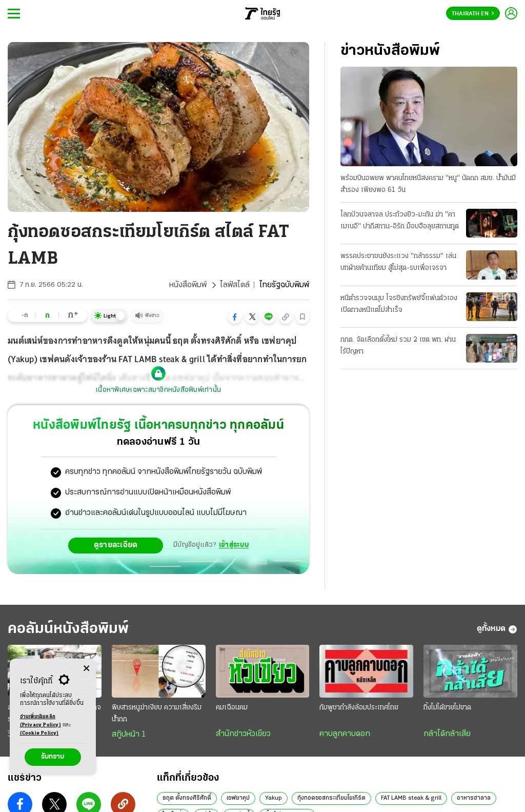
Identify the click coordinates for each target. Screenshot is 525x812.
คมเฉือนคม (232, 708)
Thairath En (473, 14)
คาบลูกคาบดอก (345, 734)
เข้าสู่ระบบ (234, 545)
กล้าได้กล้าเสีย (447, 734)
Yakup (274, 798)
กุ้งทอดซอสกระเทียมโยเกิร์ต (331, 798)
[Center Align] (86, 669)
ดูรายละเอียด (116, 545)
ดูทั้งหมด (497, 629)
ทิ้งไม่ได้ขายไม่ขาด (447, 708)
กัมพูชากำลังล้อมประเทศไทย (359, 708)
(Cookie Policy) (39, 733)
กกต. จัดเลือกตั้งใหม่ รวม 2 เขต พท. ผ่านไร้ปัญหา (398, 346)
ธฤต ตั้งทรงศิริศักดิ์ (187, 798)
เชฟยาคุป (238, 798)
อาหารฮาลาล (474, 798)
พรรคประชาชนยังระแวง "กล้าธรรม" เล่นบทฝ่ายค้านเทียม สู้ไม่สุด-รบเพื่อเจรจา (398, 262)
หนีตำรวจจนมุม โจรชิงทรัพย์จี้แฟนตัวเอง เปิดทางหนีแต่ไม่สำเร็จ (399, 304)
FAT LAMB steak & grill (411, 798)
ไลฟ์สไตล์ (235, 285)
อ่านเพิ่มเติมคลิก (41, 722)
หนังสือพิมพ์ (188, 285)
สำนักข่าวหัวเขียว (243, 734)
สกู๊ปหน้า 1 (129, 735)
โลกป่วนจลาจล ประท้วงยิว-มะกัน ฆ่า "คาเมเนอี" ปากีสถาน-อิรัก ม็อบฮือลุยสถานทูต (400, 221)
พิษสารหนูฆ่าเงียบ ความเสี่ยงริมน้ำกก (157, 714)
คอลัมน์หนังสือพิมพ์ (68, 629)
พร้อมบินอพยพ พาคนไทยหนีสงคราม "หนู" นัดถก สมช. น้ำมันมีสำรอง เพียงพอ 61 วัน (428, 184)
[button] (235, 317)
